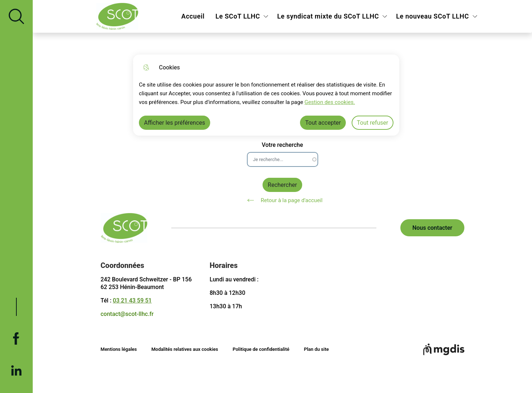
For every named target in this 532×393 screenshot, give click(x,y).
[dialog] (266, 95)
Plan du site (316, 349)
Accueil (193, 16)
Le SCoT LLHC (238, 16)
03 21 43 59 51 (132, 300)
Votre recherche (283, 145)
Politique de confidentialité (261, 349)
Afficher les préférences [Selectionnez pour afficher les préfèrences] (175, 123)
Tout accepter (323, 123)
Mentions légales (119, 349)
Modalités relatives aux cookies (185, 349)
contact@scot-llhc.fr (127, 314)
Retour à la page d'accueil (282, 200)
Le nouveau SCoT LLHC (432, 16)
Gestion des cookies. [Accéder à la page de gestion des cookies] (330, 102)
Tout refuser (372, 123)
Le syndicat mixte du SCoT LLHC (328, 16)
